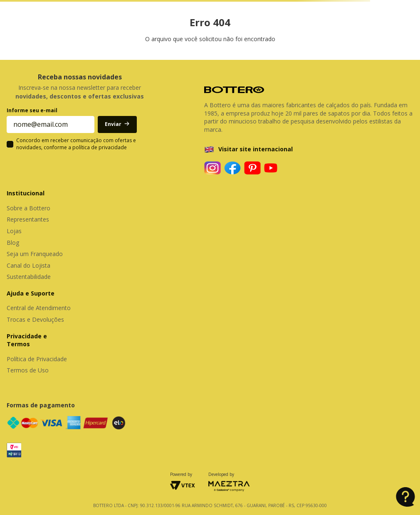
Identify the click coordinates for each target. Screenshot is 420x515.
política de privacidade (100, 147)
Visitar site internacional (256, 149)
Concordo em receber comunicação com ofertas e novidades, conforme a (76, 144)
